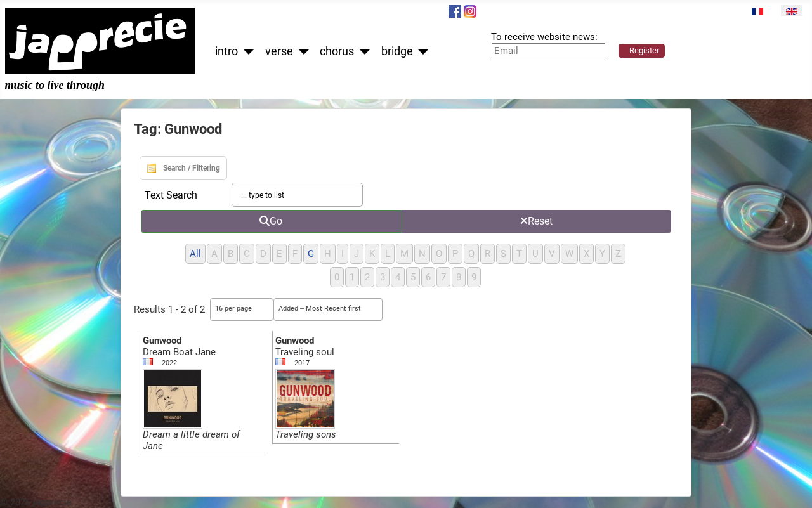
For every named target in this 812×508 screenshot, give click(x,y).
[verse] (301, 52)
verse (279, 51)
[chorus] (362, 52)
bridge (397, 51)
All (195, 254)
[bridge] (421, 52)
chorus (337, 51)
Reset (536, 221)
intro (226, 51)
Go (271, 221)
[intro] (246, 52)
